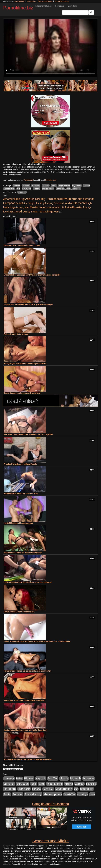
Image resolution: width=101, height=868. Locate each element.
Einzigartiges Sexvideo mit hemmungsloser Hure (25, 364)
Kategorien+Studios (43, 6)
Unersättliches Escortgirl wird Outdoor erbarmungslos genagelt (32, 275)
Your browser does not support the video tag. (50, 48)
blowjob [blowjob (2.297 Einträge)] (66, 199)
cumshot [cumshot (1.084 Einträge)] (88, 199)
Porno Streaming (62, 1)
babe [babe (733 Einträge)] (17, 199)
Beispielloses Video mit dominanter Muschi (23, 553)
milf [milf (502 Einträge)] (49, 207)
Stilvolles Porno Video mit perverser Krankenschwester (28, 759)
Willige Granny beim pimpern (16, 334)
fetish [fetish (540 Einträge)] (25, 203)
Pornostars (60, 6)
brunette (26, 186)
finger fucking (64, 186)
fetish (54, 186)
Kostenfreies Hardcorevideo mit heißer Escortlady (26, 730)
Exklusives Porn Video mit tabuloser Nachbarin (24, 700)
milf (18, 189)
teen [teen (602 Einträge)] (56, 212)
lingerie (87, 186)
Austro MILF (19, 1)
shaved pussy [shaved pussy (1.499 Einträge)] (21, 211)
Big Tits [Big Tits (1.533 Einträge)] (46, 199)
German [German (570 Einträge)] (58, 203)
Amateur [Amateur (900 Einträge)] (8, 199)
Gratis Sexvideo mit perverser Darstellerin (22, 393)
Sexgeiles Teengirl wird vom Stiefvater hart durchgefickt (28, 434)
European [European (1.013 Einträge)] (9, 203)
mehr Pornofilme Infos (12, 175)
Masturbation (9, 189)
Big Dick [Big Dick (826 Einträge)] (36, 199)
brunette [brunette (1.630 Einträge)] (77, 199)
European (36, 186)
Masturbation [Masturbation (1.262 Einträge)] (38, 207)
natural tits (27, 189)
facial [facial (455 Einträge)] (19, 203)
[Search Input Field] (75, 12)
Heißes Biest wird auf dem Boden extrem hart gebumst (28, 582)
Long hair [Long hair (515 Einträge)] (24, 207)
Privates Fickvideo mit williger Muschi (20, 464)
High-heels (77, 186)
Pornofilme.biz (18, 8)
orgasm (37, 189)
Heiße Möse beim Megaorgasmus (18, 523)
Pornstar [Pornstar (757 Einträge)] (77, 207)
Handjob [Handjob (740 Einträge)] (68, 203)
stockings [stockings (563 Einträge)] (48, 212)
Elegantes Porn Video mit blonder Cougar (22, 245)
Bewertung (72, 6)
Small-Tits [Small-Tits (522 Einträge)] (36, 212)
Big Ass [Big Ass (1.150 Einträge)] (25, 199)
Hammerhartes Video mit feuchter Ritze (21, 494)
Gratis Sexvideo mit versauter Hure (19, 612)
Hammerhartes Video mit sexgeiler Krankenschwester (27, 671)
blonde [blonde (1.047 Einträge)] (55, 199)
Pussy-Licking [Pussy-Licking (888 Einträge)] (33, 794)
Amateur (17, 186)
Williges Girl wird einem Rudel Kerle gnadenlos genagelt (28, 304)
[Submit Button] (91, 12)
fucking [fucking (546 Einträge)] (49, 203)
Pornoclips (31, 1)
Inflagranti (22, 192)
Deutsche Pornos (45, 1)
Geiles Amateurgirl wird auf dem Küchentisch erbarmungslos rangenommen (37, 641)
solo (69, 189)
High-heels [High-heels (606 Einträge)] (24, 789)
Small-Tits (60, 189)
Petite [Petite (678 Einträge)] (68, 207)
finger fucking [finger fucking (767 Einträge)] (37, 203)
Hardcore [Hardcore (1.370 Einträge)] (80, 203)
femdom (46, 186)
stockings (77, 189)
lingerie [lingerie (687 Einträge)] (14, 207)
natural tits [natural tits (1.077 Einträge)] (58, 207)
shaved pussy (48, 189)
